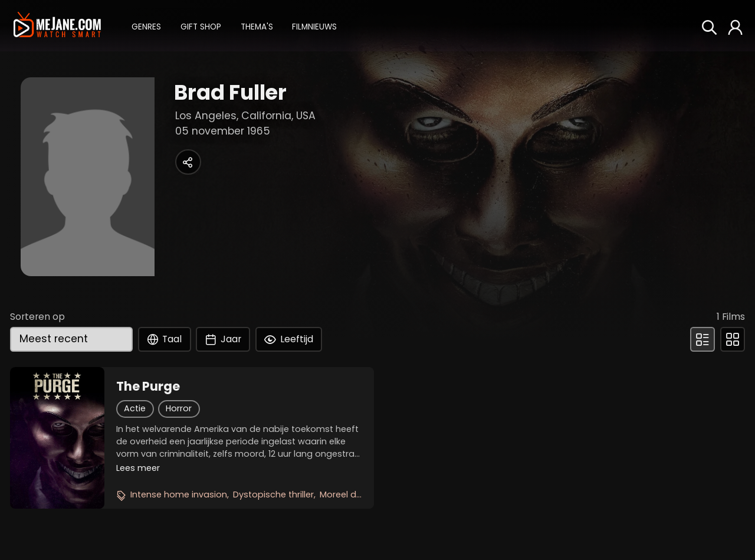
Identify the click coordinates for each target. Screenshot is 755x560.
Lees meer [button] (138, 468)
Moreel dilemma (354, 494)
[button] (146, 26)
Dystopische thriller (273, 494)
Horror (179, 408)
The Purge (148, 387)
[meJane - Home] (57, 25)
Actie (135, 408)
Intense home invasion (179, 494)
